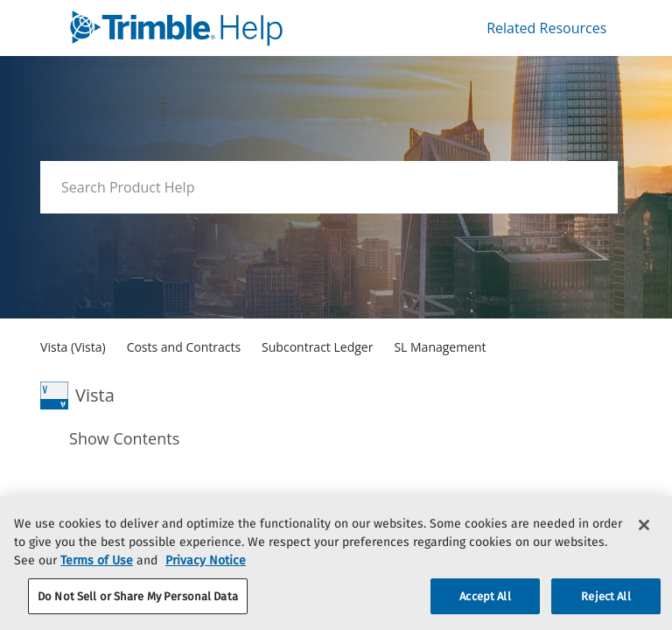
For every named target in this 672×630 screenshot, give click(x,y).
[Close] (644, 547)
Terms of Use (97, 582)
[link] (210, 28)
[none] (569, 474)
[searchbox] (586, 188)
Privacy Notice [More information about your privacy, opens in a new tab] (206, 582)
